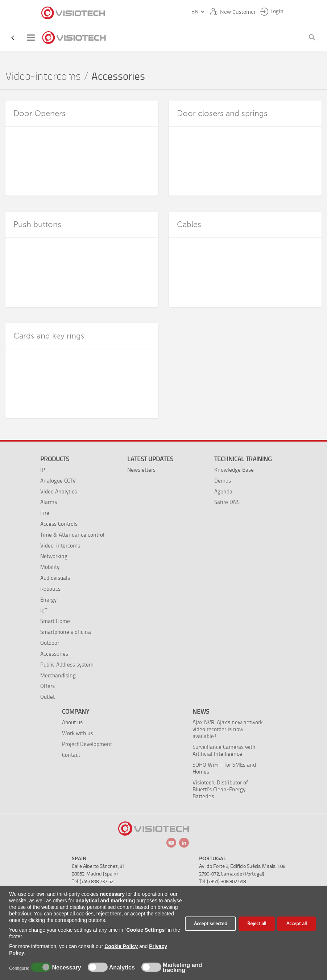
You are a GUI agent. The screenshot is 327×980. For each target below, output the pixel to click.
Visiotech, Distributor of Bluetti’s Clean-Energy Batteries (220, 789)
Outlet (47, 697)
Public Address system (67, 665)
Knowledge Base (234, 470)
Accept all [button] (297, 924)
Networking (54, 556)
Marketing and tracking (182, 968)
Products (55, 459)
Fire (45, 513)
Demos (223, 481)
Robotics (50, 589)
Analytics (121, 968)
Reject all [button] (257, 924)
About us (72, 722)
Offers (47, 686)
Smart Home (55, 621)
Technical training (243, 459)
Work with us (77, 733)
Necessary (66, 968)
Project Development (87, 744)
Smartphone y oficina (66, 632)
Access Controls (59, 524)
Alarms (49, 502)
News (201, 712)
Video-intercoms (43, 76)
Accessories (54, 654)
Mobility (50, 567)
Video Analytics (59, 491)
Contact (71, 755)
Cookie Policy (121, 946)
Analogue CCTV (58, 481)
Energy (48, 600)
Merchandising (58, 675)
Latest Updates (150, 459)
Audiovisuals (55, 578)
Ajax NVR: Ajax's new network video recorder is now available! (227, 729)
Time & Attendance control (72, 535)
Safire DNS (227, 502)
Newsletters (141, 470)
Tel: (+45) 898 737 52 (93, 881)
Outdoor (50, 643)
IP (43, 470)
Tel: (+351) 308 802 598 (222, 881)
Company (76, 712)
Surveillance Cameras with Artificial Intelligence (224, 750)
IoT (44, 610)
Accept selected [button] (211, 924)
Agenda (223, 491)
